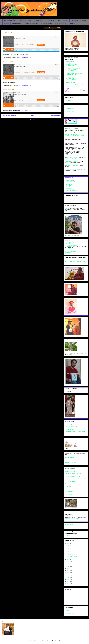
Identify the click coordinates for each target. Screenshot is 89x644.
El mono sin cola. (9, 61)
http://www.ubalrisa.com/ (71, 516)
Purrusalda (68, 484)
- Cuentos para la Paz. (71, 243)
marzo (70, 550)
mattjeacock (49, 641)
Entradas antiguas (55, 116)
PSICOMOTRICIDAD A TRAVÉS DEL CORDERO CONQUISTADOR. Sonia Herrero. (74, 136)
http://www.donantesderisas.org (73, 518)
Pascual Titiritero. (69, 429)
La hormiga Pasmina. (61, 23)
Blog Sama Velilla (69, 492)
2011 (68, 575)
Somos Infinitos (69, 524)
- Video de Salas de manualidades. (74, 249)
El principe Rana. (9, 32)
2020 (68, 548)
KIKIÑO (68, 140)
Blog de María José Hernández (73, 476)
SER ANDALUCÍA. (70, 182)
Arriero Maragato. (69, 424)
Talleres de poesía (70, 111)
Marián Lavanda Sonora (71, 471)
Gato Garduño (69, 527)
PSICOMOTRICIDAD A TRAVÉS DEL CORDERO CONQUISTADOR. (74, 389)
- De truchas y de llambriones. (73, 68)
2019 (68, 560)
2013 (68, 571)
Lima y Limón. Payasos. (25, 20)
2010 (68, 577)
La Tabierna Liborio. (46, 23)
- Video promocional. (70, 246)
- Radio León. (68, 188)
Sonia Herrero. (79, 86)
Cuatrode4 (73, 23)
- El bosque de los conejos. (72, 69)
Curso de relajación (70, 109)
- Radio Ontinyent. (70, 187)
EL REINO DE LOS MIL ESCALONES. (76, 143)
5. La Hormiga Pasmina (71, 161)
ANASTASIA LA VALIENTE (73, 158)
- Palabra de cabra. (70, 66)
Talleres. (6, 23)
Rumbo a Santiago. (63, 20)
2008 (68, 581)
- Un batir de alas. (70, 78)
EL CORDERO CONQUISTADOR (75, 131)
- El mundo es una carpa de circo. (73, 73)
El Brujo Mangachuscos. (72, 165)
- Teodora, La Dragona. (71, 72)
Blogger (64, 641)
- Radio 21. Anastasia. (71, 183)
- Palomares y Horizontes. (72, 75)
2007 (68, 584)
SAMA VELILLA (71, 613)
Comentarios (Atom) (35, 120)
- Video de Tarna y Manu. (71, 244)
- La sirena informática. (71, 76)
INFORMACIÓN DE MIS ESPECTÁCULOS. (71, 252)
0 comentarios (25, 57)
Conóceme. (68, 101)
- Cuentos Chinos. (70, 62)
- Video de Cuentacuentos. (72, 245)
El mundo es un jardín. (71, 463)
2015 (68, 566)
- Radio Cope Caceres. (71, 189)
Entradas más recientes (9, 116)
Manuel (69, 611)
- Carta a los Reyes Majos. (72, 191)
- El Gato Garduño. (70, 71)
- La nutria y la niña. (70, 82)
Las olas (67, 208)
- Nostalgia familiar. (70, 63)
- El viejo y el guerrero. (71, 80)
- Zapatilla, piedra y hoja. (71, 64)
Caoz (66, 489)
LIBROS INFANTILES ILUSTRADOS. (45, 20)
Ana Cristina (68, 486)
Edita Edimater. (76, 159)
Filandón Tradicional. (10, 20)
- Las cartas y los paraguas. (72, 67)
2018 (68, 562)
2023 (68, 544)
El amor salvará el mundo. (72, 460)
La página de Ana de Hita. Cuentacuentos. (76, 479)
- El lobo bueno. (69, 81)
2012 (68, 573)
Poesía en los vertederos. (31, 23)
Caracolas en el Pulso (72, 169)
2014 (68, 568)
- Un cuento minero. (70, 77)
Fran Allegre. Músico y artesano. (73, 474)
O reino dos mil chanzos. (71, 201)
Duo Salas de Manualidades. (79, 20)
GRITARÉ (68, 536)
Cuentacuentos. (16, 23)
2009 (68, 579)
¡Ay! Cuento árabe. (10, 89)
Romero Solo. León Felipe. (72, 427)
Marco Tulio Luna (69, 494)
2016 (68, 564)
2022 (68, 546)
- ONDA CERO (69, 184)
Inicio (33, 116)
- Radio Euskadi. (69, 186)
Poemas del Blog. (70, 457)
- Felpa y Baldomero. (70, 180)
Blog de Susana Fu (70, 481)
